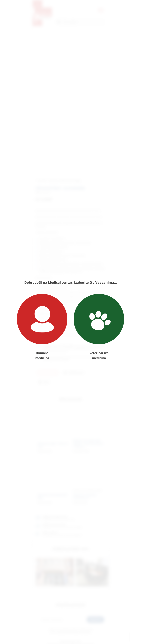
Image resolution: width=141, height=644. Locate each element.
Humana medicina (42, 327)
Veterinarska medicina (99, 327)
